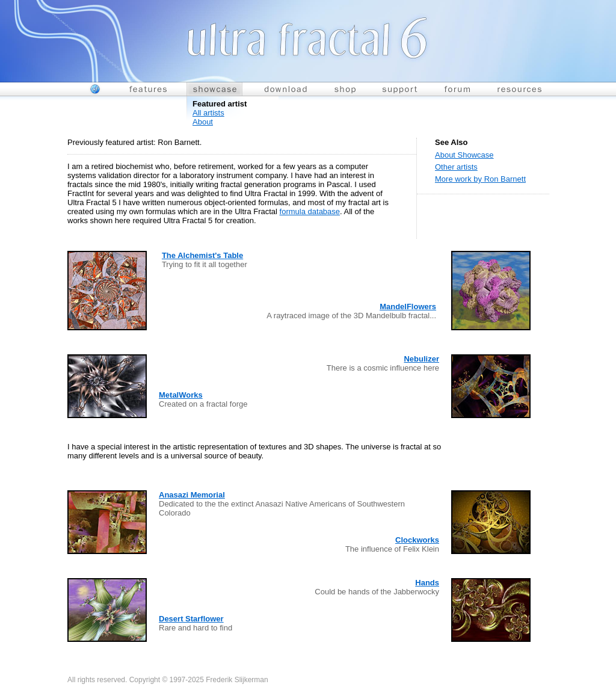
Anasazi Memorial (192, 495)
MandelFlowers (408, 306)
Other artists (456, 167)
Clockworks (417, 540)
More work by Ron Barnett (480, 179)
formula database (310, 211)
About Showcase (464, 155)
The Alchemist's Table (202, 255)
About (203, 122)
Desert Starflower (191, 619)
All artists (208, 113)
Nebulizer (421, 359)
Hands (427, 583)
